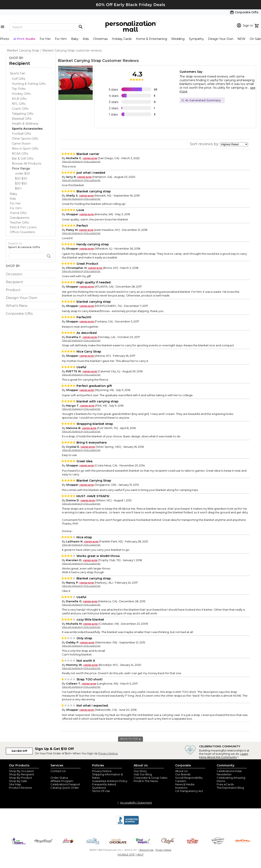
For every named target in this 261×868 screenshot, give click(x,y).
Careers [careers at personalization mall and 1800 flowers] (181, 781)
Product (13, 290)
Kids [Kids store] (13, 199)
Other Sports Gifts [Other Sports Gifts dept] (25, 139)
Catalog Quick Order (65, 788)
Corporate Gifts (19, 314)
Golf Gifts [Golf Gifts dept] (18, 79)
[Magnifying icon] (81, 27)
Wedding (178, 39)
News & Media (185, 784)
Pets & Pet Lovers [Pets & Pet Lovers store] (23, 227)
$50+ (19, 188)
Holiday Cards (122, 39)
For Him (61, 39)
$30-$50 (21, 183)
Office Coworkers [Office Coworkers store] (22, 232)
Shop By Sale (18, 781)
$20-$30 (21, 178)
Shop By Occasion (21, 771)
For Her (45, 39)
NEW (241, 39)
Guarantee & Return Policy (110, 781)
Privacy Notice (108, 753)
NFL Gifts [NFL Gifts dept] (19, 104)
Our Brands (183, 774)
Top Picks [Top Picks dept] (19, 89)
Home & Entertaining (151, 39)
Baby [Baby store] (14, 194)
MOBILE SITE (126, 854)
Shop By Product (20, 778)
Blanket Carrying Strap (79, 61)
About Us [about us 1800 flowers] (181, 771)
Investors (181, 788)
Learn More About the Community (224, 755)
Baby (75, 39)
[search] (31, 256)
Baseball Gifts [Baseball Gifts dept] (22, 119)
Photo (5, 39)
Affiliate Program (62, 781)
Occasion (14, 274)
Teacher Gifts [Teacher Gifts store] (19, 223)
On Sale (255, 39)
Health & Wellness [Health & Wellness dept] (25, 124)
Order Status (59, 778)
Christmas (100, 39)
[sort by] (234, 144)
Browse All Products (26, 164)
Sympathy (196, 39)
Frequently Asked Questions (104, 786)
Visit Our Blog (143, 774)
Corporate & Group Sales (150, 778)
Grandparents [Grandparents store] (20, 218)
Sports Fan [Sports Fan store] (18, 73)
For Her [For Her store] (15, 203)
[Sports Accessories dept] (27, 129)
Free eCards (225, 784)
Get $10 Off (19, 751)
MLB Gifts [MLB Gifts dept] (19, 99)
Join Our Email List (63, 774)
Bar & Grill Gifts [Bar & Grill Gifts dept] (23, 159)
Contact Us (58, 771)
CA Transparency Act (189, 791)
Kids (86, 39)
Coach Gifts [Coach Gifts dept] (20, 109)
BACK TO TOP (131, 739)
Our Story (140, 771)
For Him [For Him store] (16, 208)
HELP (140, 854)
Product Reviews (20, 788)
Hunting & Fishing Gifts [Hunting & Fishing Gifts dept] (29, 84)
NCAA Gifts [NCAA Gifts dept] (20, 154)
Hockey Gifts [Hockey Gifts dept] (21, 94)
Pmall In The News (146, 781)
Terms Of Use (101, 791)
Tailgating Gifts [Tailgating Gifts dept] (23, 114)
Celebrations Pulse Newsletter (229, 773)
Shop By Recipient (22, 774)
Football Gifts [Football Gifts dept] (21, 134)
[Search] (47, 27)
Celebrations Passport (65, 784)
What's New (17, 306)
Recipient (20, 63)
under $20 (22, 173)
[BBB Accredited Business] (128, 824)
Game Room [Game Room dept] (21, 144)
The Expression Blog (230, 788)
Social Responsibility (189, 778)
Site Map (15, 784)
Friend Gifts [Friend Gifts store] (18, 213)
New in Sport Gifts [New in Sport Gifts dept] (25, 149)
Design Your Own (221, 39)
